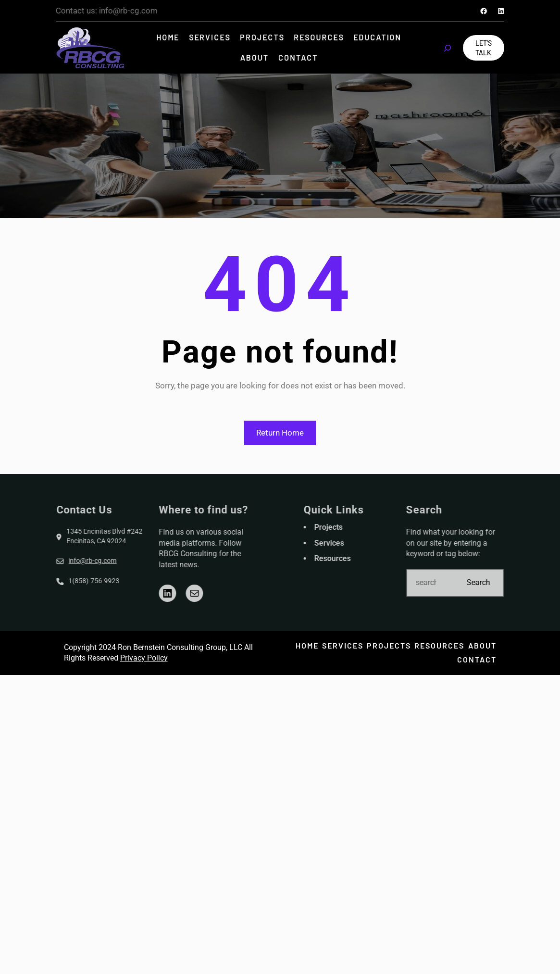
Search (512, 582)
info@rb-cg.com (60, 561)
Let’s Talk (484, 48)
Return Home (280, 433)
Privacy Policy (144, 658)
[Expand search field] (448, 48)
